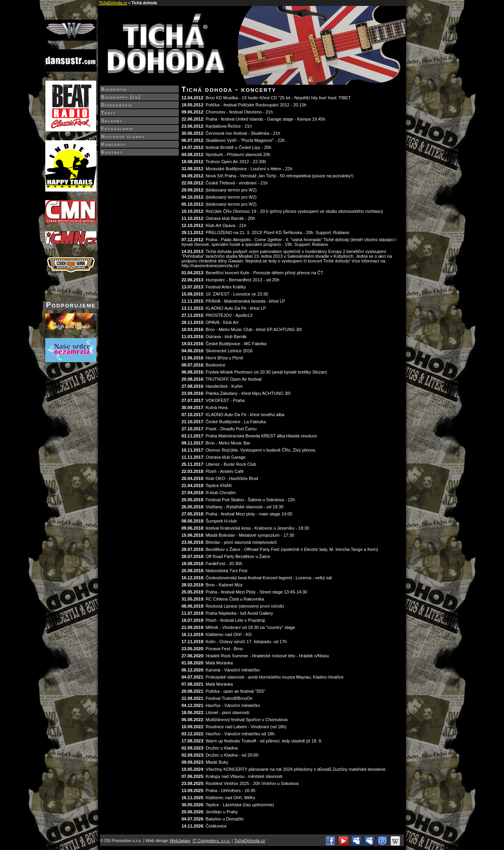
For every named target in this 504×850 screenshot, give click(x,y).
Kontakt (112, 152)
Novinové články (123, 136)
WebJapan (180, 841)
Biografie (114, 89)
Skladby (112, 121)
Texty (109, 113)
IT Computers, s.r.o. (211, 841)
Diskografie (117, 105)
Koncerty (114, 144)
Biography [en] (121, 97)
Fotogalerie (117, 128)
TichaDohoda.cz (113, 3)
